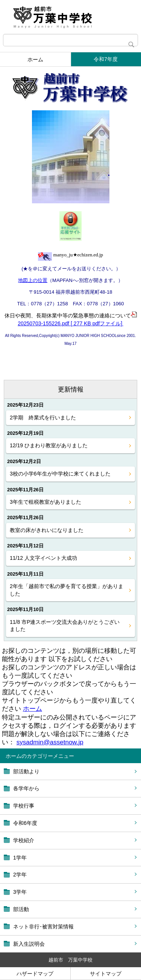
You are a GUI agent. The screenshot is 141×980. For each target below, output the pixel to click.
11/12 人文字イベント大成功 (43, 558)
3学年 (20, 892)
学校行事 (24, 806)
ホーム (35, 59)
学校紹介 (24, 840)
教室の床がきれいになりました (47, 530)
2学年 (20, 875)
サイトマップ (106, 974)
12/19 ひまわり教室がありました (49, 445)
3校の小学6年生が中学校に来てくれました (60, 474)
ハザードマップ (35, 974)
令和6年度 (25, 823)
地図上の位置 (33, 280)
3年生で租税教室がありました (45, 502)
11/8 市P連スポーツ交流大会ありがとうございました (65, 626)
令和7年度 (106, 59)
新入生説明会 (29, 944)
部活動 (21, 909)
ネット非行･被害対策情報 (43, 927)
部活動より (26, 771)
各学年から (26, 788)
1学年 (20, 858)
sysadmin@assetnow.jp (50, 742)
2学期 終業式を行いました (43, 418)
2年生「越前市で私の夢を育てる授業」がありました (67, 590)
